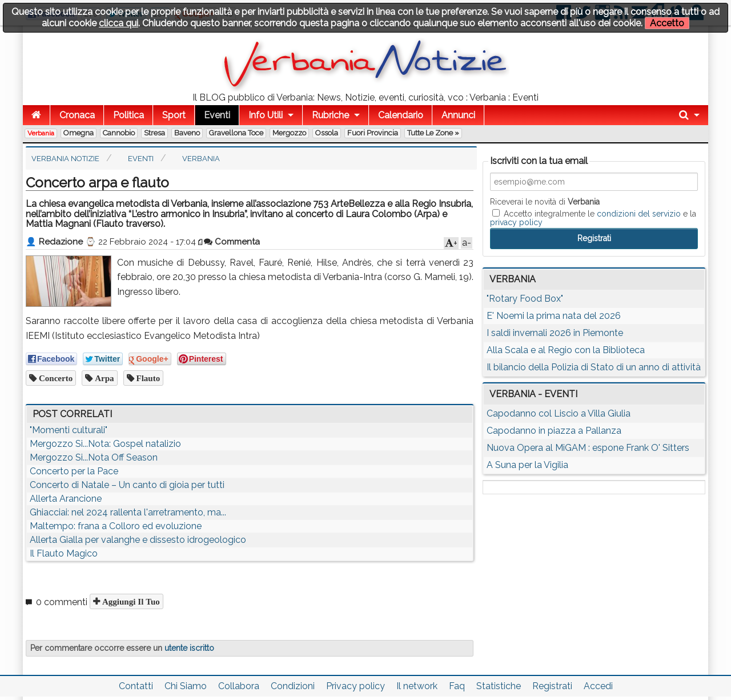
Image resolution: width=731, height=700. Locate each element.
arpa (103, 378)
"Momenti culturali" (69, 430)
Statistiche (499, 686)
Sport (174, 115)
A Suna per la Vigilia (527, 465)
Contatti (136, 686)
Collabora (239, 686)
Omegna (79, 133)
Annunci (458, 115)
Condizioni (293, 686)
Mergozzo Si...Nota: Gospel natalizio (105, 444)
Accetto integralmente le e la (593, 218)
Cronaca (77, 115)
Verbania (41, 133)
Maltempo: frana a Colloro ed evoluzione (116, 526)
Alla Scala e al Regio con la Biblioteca (566, 350)
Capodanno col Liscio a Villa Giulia (559, 413)
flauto (147, 378)
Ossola (327, 133)
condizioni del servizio (639, 214)
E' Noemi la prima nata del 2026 (554, 316)
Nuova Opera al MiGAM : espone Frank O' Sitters (588, 448)
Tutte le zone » (433, 133)
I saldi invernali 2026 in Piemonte (555, 333)
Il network (417, 686)
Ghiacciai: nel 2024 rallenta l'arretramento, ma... (128, 512)
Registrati (552, 686)
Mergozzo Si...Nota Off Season (94, 457)
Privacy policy (356, 686)
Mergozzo (289, 133)
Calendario (401, 115)
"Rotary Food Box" (525, 299)
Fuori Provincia (373, 133)
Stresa (154, 133)
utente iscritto (189, 648)
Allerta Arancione (66, 499)
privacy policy (516, 222)
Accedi (598, 686)
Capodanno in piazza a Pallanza (554, 431)
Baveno (187, 133)
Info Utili (266, 115)
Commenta (232, 242)
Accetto (667, 23)
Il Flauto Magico (64, 553)
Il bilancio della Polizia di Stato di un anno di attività (594, 367)
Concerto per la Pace (74, 471)
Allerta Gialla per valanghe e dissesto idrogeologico (138, 540)
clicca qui (119, 23)
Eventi (217, 115)
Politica (128, 115)
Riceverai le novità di (545, 202)
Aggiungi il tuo (130, 601)
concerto (55, 378)
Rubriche (330, 115)
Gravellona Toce (236, 133)
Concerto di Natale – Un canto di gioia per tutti (127, 485)
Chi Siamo (186, 686)
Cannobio (119, 133)
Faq (457, 686)
